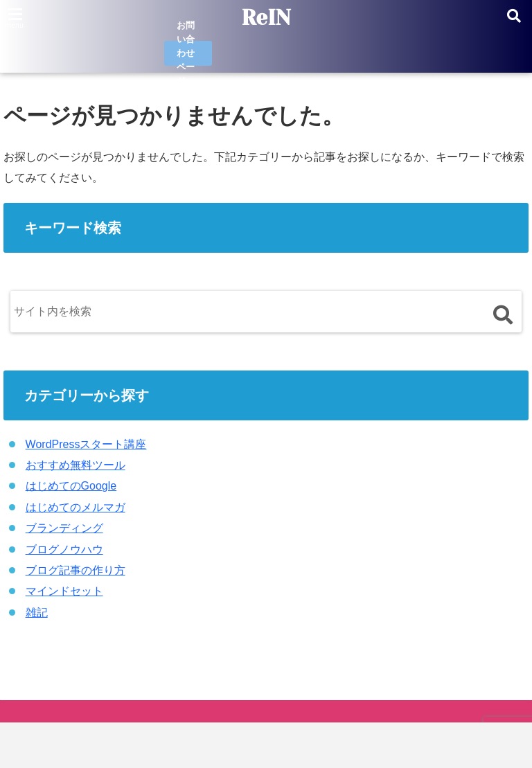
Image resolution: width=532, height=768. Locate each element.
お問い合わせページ (186, 53)
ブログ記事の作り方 (76, 570)
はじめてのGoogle (71, 486)
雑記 (37, 613)
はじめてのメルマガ (76, 507)
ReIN (266, 18)
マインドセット (64, 591)
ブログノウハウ (64, 550)
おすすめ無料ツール (76, 465)
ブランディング (64, 528)
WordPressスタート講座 (86, 444)
